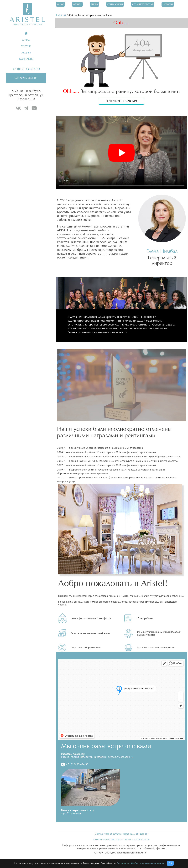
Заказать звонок (26, 78)
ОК (170, 863)
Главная (61, 15)
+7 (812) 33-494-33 (26, 69)
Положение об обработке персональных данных (121, 840)
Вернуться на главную (121, 101)
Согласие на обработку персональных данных (121, 834)
